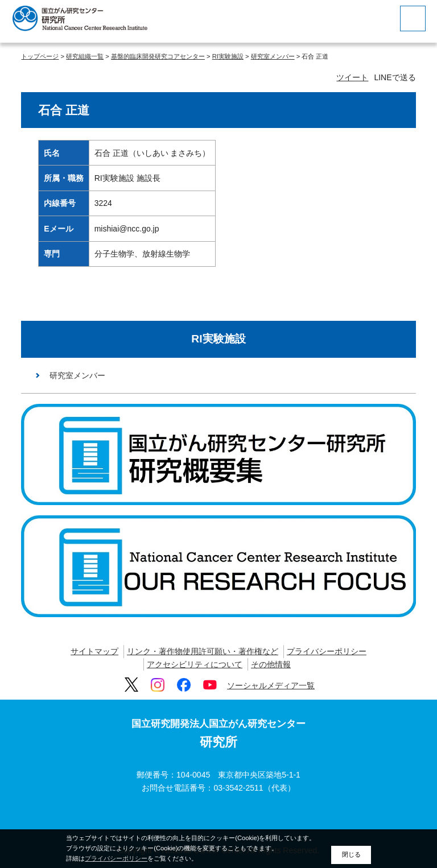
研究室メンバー (273, 56)
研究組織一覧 (85, 56)
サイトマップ (94, 651)
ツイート (352, 77)
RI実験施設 (228, 56)
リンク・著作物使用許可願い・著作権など (203, 651)
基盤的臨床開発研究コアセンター (158, 56)
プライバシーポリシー (327, 651)
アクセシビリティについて (195, 664)
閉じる (351, 854)
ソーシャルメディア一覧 (271, 685)
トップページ (40, 56)
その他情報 (271, 664)
